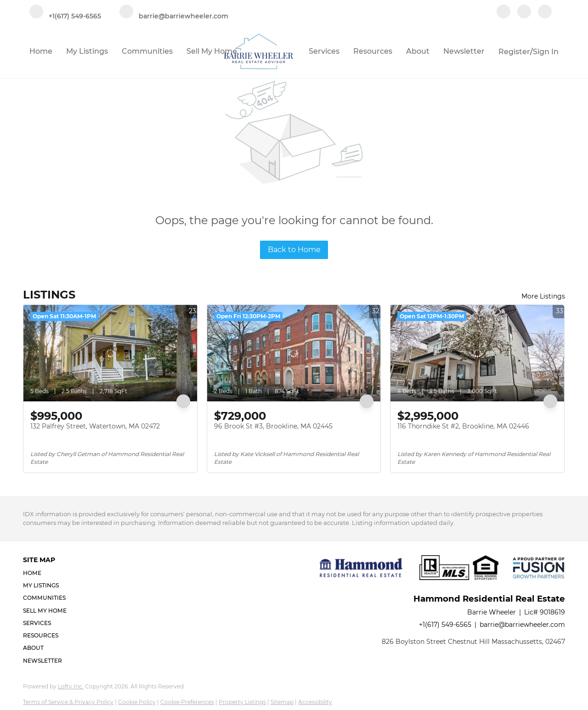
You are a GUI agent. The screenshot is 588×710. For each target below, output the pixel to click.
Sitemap (282, 702)
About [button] (418, 51)
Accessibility (315, 702)
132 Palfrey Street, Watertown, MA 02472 (95, 426)
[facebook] (503, 12)
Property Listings (242, 702)
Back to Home (294, 250)
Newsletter (464, 51)
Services (324, 51)
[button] (48, 573)
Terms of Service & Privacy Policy (68, 702)
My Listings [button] (87, 51)
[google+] (545, 12)
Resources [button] (373, 51)
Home (41, 51)
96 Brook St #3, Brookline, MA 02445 (273, 426)
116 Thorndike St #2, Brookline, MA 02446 (463, 426)
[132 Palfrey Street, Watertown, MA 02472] (110, 353)
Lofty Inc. (71, 686)
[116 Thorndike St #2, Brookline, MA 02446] (477, 353)
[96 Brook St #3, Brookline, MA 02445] (294, 353)
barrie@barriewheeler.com (522, 625)
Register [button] (514, 52)
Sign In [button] (546, 52)
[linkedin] (524, 12)
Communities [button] (147, 51)
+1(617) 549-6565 (445, 625)
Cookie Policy (137, 702)
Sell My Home (212, 51)
